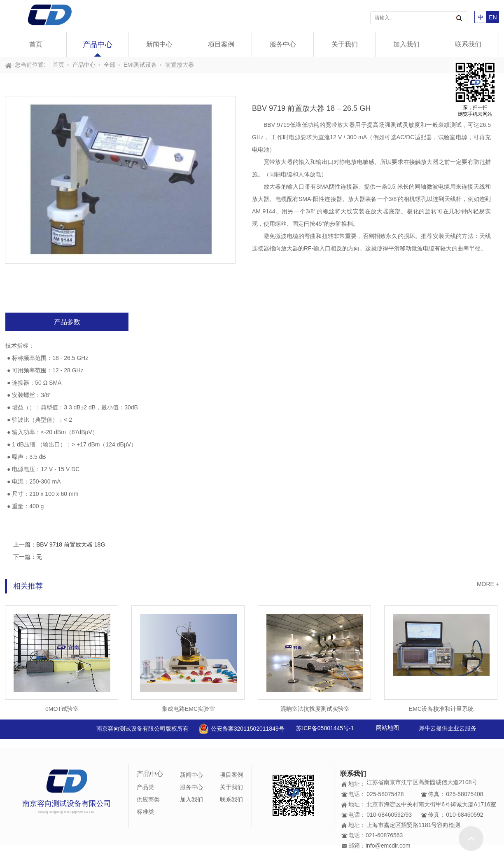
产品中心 (98, 44)
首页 (36, 44)
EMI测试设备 (140, 65)
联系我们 (468, 44)
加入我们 (406, 44)
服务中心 (283, 44)
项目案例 (221, 44)
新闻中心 (159, 44)
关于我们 (345, 44)
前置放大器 (180, 65)
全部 (110, 65)
